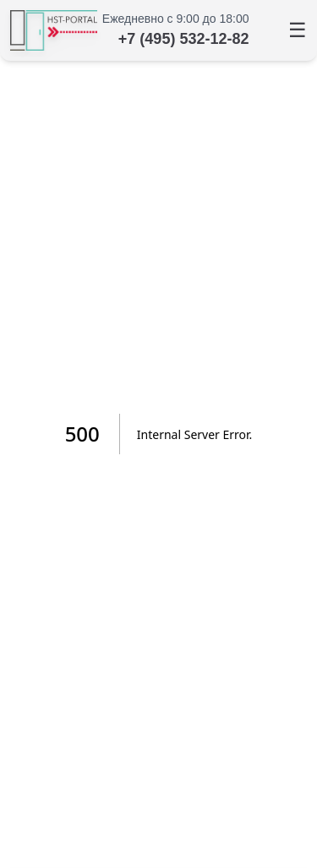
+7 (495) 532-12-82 (184, 39)
